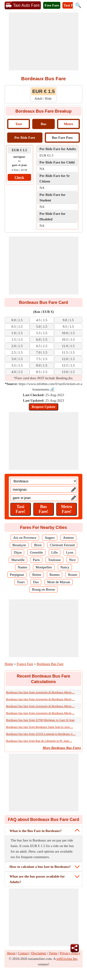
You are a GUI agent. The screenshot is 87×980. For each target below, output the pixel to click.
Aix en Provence (25, 538)
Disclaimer (39, 953)
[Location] (44, 481)
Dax (36, 582)
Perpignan (17, 575)
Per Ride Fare (25, 138)
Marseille (18, 560)
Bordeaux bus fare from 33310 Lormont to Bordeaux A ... (41, 734)
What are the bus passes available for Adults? (37, 879)
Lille (55, 552)
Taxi (19, 124)
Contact (23, 953)
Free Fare (52, 5)
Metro (68, 124)
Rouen (72, 575)
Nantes (23, 567)
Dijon (18, 552)
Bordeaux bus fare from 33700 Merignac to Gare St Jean (40, 720)
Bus (43, 124)
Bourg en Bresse (43, 589)
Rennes (55, 575)
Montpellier (44, 567)
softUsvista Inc (67, 959)
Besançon (19, 545)
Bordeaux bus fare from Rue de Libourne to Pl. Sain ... (39, 741)
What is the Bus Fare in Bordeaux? (36, 831)
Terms (53, 953)
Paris (36, 560)
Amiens (69, 538)
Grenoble (36, 552)
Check (19, 177)
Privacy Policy (70, 953)
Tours (21, 582)
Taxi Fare (71, 5)
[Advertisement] (44, 41)
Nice (72, 560)
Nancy (65, 567)
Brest (38, 545)
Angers (50, 538)
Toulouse (54, 560)
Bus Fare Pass (62, 138)
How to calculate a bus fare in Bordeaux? (40, 867)
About (11, 953)
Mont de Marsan (59, 582)
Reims (37, 575)
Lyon (70, 552)
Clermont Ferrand (62, 545)
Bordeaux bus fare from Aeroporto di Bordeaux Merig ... (40, 692)
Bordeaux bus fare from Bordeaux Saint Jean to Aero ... (40, 727)
